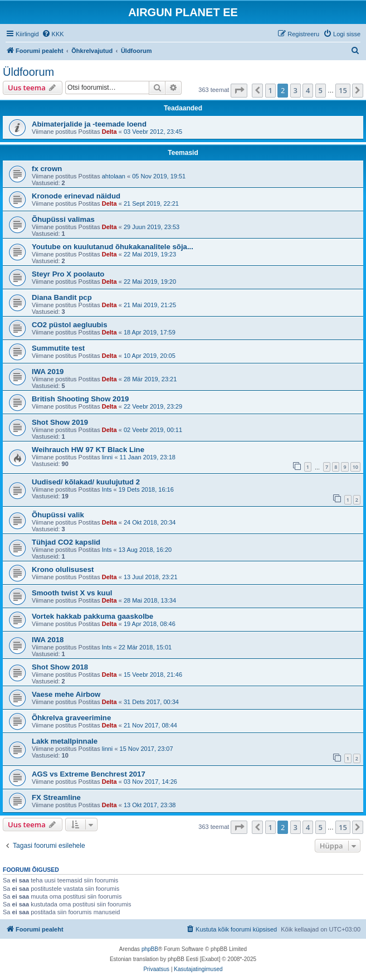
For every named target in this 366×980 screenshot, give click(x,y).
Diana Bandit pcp (62, 297)
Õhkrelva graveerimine (71, 718)
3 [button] (296, 90)
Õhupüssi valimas (63, 219)
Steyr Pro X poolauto (68, 274)
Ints (107, 489)
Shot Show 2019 (60, 422)
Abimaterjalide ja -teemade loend (89, 124)
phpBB (150, 949)
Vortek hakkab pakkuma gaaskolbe (92, 616)
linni (108, 457)
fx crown (47, 169)
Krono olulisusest (63, 569)
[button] (239, 90)
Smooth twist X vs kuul (72, 593)
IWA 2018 (48, 640)
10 (355, 467)
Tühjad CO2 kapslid (66, 542)
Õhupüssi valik (58, 515)
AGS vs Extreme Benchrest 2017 (89, 774)
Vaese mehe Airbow (66, 694)
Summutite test (58, 348)
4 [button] (308, 90)
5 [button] (321, 90)
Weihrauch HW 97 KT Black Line (88, 450)
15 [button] (343, 90)
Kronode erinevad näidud (76, 196)
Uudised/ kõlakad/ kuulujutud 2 (86, 482)
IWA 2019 (48, 372)
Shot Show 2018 (60, 667)
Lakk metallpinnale (65, 741)
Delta (109, 132)
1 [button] (270, 90)
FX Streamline (56, 797)
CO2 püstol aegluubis (70, 325)
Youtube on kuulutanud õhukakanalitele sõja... (113, 247)
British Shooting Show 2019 (80, 399)
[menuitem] (53, 34)
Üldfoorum (28, 72)
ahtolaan (114, 176)
